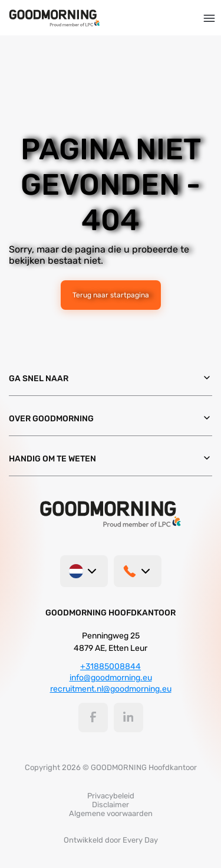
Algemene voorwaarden (111, 813)
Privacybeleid (111, 796)
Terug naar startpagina (111, 295)
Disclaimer (111, 805)
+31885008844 (111, 666)
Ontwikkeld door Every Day (111, 840)
